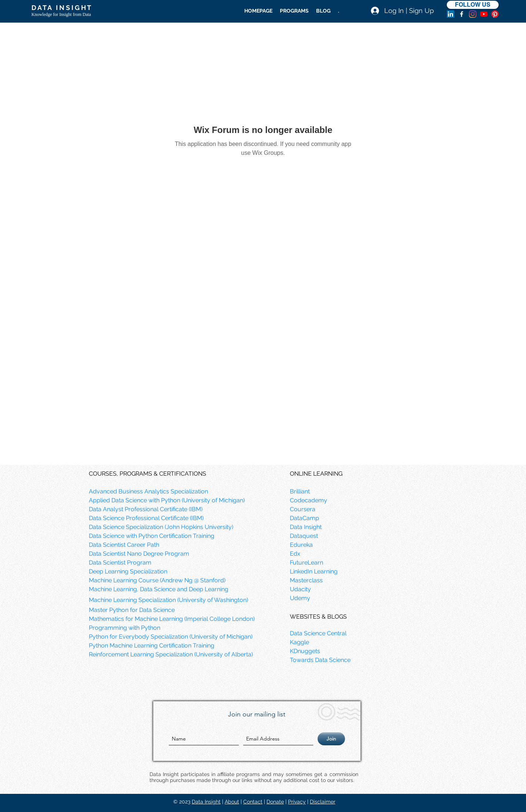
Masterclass (306, 580)
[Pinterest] (495, 14)
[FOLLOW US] (473, 5)
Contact (253, 802)
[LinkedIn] (450, 14)
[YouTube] (484, 14)
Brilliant (300, 491)
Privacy (297, 802)
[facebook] (462, 14)
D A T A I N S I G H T (61, 8)
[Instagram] (473, 14)
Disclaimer (323, 802)
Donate (275, 802)
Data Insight (206, 802)
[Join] (331, 739)
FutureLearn (306, 563)
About (232, 802)
